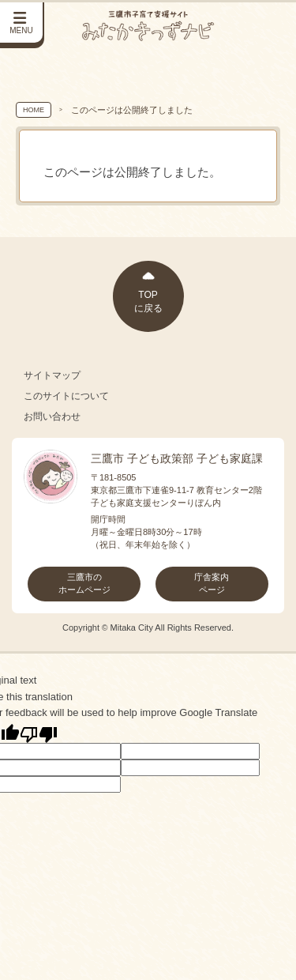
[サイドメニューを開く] (22, 23)
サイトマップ (52, 375)
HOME (34, 110)
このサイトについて (66, 396)
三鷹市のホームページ (84, 583)
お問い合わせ (52, 416)
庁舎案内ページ (212, 583)
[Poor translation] (39, 733)
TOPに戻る (148, 302)
